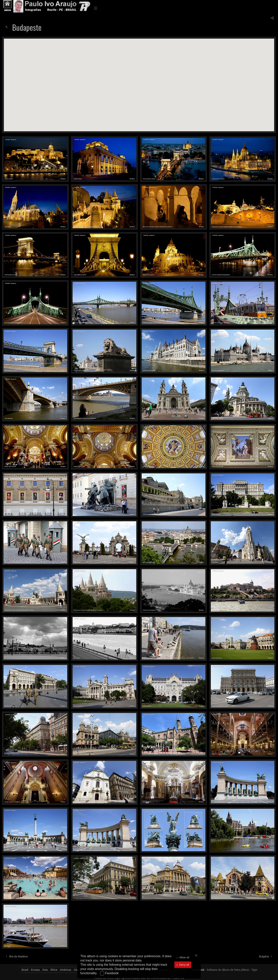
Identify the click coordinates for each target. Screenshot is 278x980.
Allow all (184, 957)
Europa (35, 970)
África (54, 970)
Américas (65, 970)
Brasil (25, 970)
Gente (78, 970)
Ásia (45, 970)
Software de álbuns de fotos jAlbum (228, 970)
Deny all (184, 965)
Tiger (254, 970)
